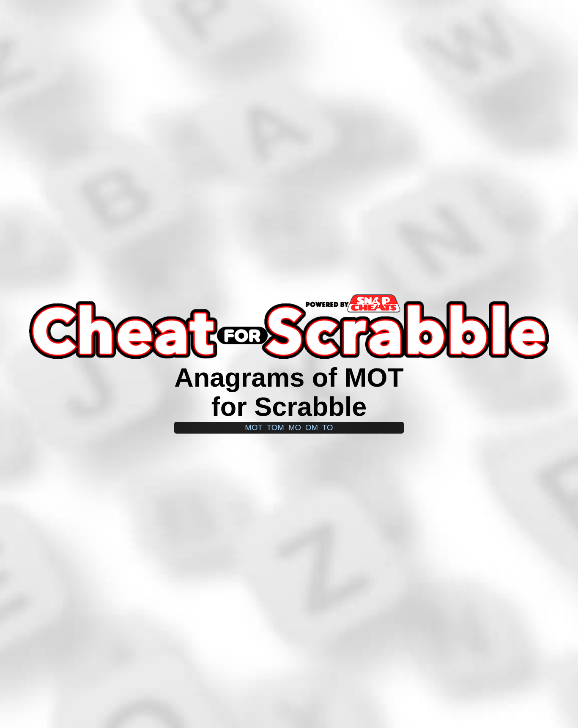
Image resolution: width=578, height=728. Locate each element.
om (312, 427)
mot (253, 427)
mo (295, 427)
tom (275, 427)
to (328, 427)
